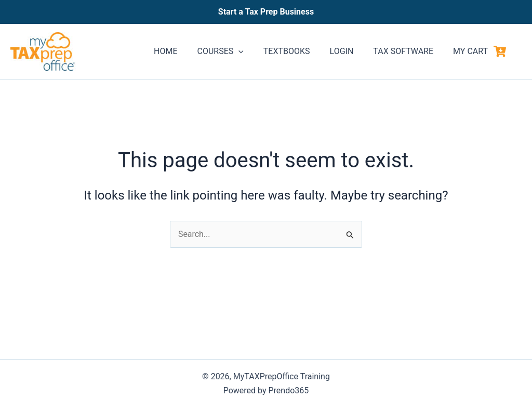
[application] (252, 51)
